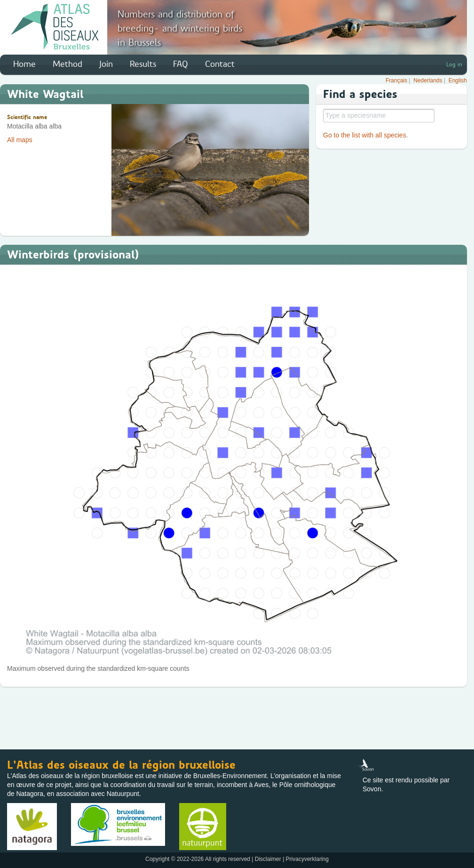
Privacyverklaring (307, 859)
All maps (20, 140)
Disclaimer (268, 859)
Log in (454, 64)
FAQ (181, 64)
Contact (220, 64)
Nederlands (428, 80)
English (458, 80)
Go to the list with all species (365, 135)
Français (396, 80)
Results (143, 64)
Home (24, 64)
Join (106, 64)
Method (67, 64)
